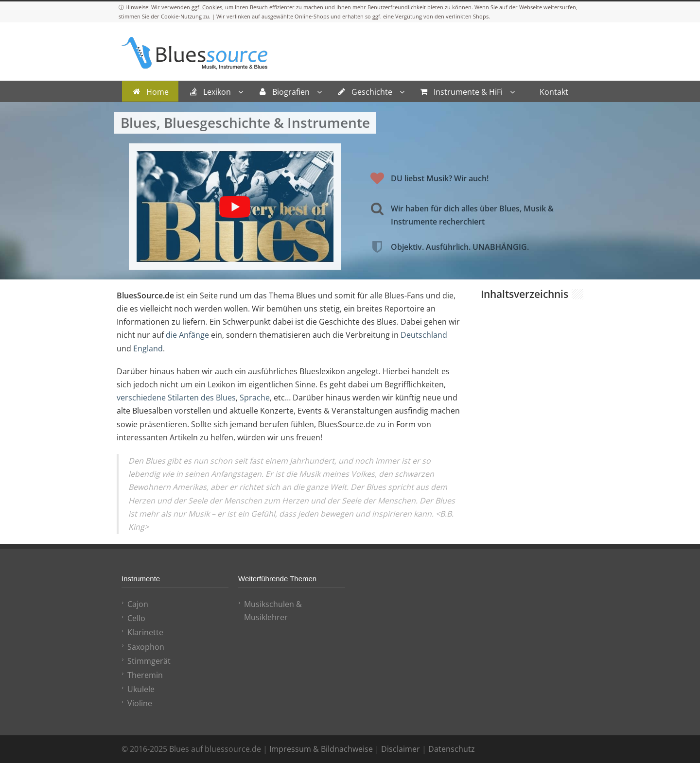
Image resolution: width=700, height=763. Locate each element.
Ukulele (141, 689)
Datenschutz (452, 749)
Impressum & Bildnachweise (321, 749)
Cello (136, 618)
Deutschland (424, 335)
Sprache (255, 398)
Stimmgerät (149, 661)
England (148, 348)
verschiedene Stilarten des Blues (176, 398)
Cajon (138, 604)
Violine (140, 703)
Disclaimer (401, 749)
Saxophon (146, 647)
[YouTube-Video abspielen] (235, 207)
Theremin (145, 675)
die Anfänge (187, 335)
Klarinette (145, 632)
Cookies (212, 7)
